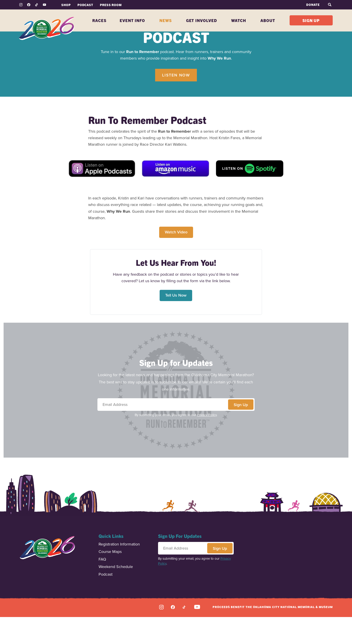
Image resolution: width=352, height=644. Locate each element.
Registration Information (119, 571)
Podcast (106, 602)
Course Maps (110, 579)
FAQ (102, 587)
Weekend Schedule (116, 594)
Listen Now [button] (176, 102)
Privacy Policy (207, 442)
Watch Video (176, 259)
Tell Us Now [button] (176, 322)
